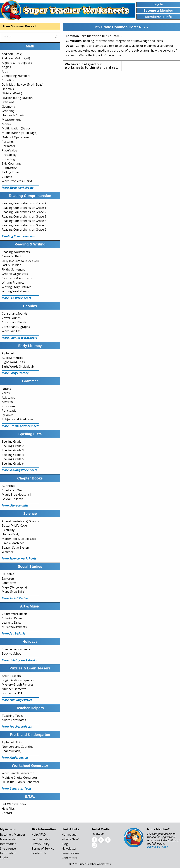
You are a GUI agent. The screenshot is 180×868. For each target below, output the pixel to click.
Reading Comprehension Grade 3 (24, 216)
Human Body (10, 534)
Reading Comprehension (19, 236)
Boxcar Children (12, 499)
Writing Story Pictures (17, 287)
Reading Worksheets (16, 252)
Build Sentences (12, 358)
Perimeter (9, 146)
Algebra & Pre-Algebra (17, 63)
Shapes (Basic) (11, 751)
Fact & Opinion (12, 265)
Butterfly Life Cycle (14, 525)
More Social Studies (15, 598)
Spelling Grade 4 (13, 455)
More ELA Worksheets (16, 298)
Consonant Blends (14, 322)
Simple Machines (13, 543)
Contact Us (39, 853)
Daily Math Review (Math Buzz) (23, 85)
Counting (8, 80)
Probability (9, 155)
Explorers (8, 578)
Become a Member (13, 835)
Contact (7, 813)
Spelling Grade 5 (13, 459)
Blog (65, 844)
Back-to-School (12, 654)
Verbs (6, 393)
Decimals (8, 89)
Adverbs (7, 402)
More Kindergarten (15, 758)
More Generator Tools (17, 789)
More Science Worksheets (19, 558)
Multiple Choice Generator (20, 778)
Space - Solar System (16, 548)
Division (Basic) (12, 93)
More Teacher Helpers (17, 727)
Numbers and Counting (18, 747)
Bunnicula (9, 486)
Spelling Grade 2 (13, 446)
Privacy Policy (40, 844)
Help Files (8, 809)
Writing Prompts (13, 283)
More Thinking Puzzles (17, 700)
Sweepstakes (70, 853)
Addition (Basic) (12, 54)
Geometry (8, 107)
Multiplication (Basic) (16, 128)
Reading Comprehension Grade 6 (24, 230)
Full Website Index (14, 804)
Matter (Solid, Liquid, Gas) (19, 539)
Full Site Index (41, 839)
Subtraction (10, 168)
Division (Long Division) (18, 98)
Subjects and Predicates (18, 419)
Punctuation (10, 411)
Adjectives (8, 397)
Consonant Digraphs (16, 327)
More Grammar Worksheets (21, 426)
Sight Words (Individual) (18, 367)
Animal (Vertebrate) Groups (20, 521)
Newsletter (69, 848)
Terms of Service (43, 848)
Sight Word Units (13, 362)
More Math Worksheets (18, 188)
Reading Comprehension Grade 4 (24, 221)
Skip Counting (11, 163)
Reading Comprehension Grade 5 (24, 225)
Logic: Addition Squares (18, 680)
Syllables (8, 415)
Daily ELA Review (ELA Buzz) (20, 261)
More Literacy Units (15, 505)
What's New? (70, 839)
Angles (6, 67)
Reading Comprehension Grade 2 (24, 212)
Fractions (8, 102)
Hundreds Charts (13, 115)
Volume (7, 177)
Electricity (8, 530)
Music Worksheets (14, 627)
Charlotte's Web (13, 490)
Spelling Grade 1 (13, 442)
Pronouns (9, 406)
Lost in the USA (12, 693)
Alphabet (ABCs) (13, 742)
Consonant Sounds (15, 314)
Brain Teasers (11, 676)
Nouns (6, 389)
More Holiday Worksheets (19, 660)
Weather (8, 552)
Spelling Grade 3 (13, 450)
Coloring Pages (12, 618)
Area (5, 71)
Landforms (9, 583)
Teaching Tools (12, 716)
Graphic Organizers (15, 274)
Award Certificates (14, 720)
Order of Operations (15, 137)
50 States (8, 574)
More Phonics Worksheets (19, 338)
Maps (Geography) (14, 587)
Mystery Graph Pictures (18, 684)
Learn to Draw (11, 623)
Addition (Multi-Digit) (16, 58)
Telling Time (10, 172)
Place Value (9, 150)
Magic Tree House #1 (16, 495)
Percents (8, 142)
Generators (69, 858)
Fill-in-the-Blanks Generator (21, 782)
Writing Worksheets (15, 291)
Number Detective (14, 689)
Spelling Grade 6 (13, 464)
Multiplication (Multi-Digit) (20, 133)
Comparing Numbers (16, 76)
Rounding (8, 159)
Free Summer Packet (20, 26)
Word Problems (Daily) (17, 181)
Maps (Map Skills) (14, 592)
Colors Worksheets (15, 614)
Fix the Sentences (13, 269)
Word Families (11, 331)
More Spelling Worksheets (20, 470)
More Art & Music (14, 633)
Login (4, 857)
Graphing (8, 111)
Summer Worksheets (16, 649)
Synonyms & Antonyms (17, 278)
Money (6, 124)
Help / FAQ (39, 835)
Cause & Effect (11, 256)
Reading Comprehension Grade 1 (24, 208)
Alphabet (8, 353)
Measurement (11, 120)
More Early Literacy (15, 373)
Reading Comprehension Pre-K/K (24, 203)
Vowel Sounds (11, 318)
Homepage (69, 835)
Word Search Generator (18, 773)
